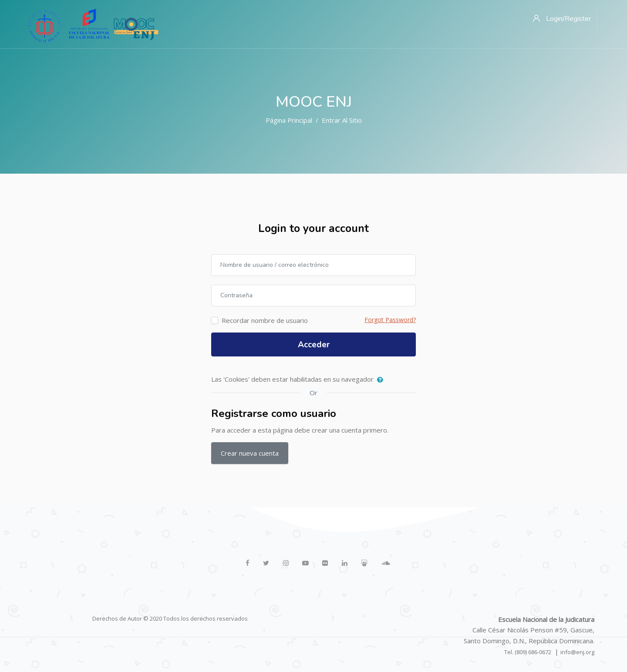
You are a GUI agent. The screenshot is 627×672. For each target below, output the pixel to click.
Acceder (314, 345)
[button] (382, 380)
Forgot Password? (390, 320)
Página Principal (289, 120)
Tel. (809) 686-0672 (528, 652)
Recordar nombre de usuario (265, 320)
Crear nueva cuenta (250, 453)
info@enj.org (577, 652)
